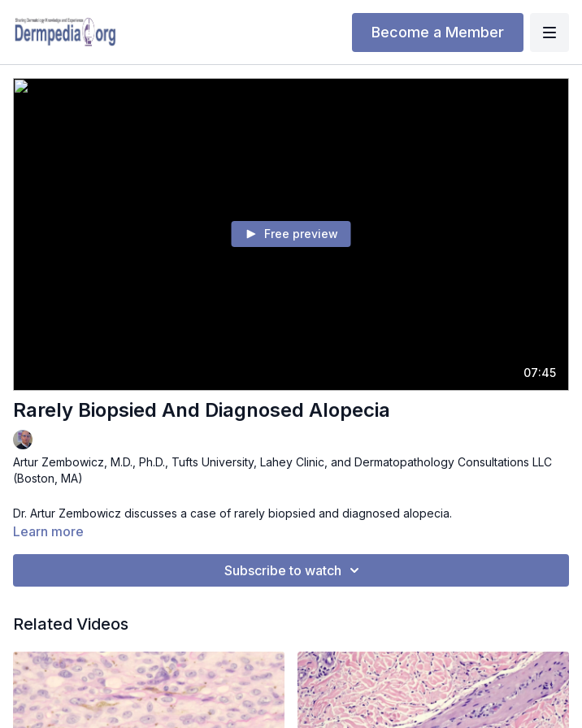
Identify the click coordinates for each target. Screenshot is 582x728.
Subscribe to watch (294, 570)
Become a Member (438, 32)
